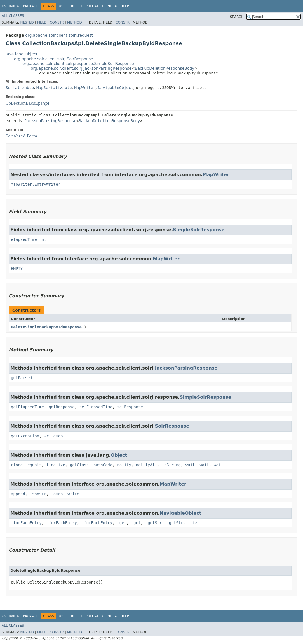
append (18, 494)
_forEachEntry (26, 523)
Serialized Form (21, 136)
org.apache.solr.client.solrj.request (59, 35)
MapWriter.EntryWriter (36, 184)
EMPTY (17, 269)
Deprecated (92, 6)
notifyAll (147, 465)
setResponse (130, 407)
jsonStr (38, 494)
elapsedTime (24, 239)
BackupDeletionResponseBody (165, 68)
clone (17, 465)
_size (194, 523)
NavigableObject (116, 88)
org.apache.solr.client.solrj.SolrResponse (54, 59)
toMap (57, 494)
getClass (79, 465)
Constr (57, 22)
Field (42, 22)
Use (62, 6)
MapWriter (85, 88)
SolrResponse (172, 426)
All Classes (13, 16)
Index (112, 6)
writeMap (53, 436)
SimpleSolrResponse (199, 230)
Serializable (20, 88)
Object (119, 455)
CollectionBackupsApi (27, 103)
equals (35, 465)
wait (190, 465)
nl (44, 239)
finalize (56, 465)
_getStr (153, 523)
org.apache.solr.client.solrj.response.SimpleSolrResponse (78, 64)
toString (171, 465)
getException (25, 436)
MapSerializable (54, 88)
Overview (11, 6)
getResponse (62, 407)
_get (122, 523)
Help (125, 6)
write (73, 494)
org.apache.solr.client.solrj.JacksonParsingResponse (81, 68)
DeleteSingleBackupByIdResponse (46, 327)
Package (31, 6)
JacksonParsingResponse (50, 121)
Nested (27, 22)
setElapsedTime (96, 407)
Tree (73, 6)
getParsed (22, 378)
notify (124, 465)
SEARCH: (237, 17)
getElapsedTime (27, 407)
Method (75, 22)
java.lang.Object (22, 54)
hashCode (103, 465)
